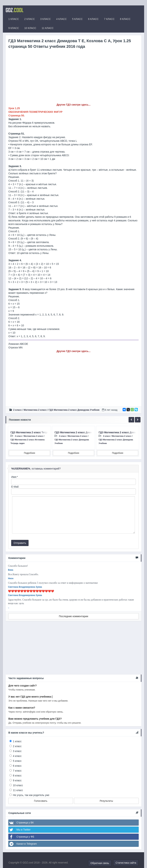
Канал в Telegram (23, 844)
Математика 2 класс (35, 410)
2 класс (17, 410)
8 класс (17, 776)
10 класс (18, 785)
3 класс (17, 751)
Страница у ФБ (21, 837)
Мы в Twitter (20, 830)
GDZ (15, 10)
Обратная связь (100, 863)
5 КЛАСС (77, 19)
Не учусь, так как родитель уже (31, 795)
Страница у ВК (21, 823)
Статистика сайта (126, 863)
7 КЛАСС (109, 19)
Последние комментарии (73, 616)
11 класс (18, 790)
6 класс (17, 766)
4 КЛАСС (61, 19)
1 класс (17, 741)
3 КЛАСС (46, 19)
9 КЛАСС (14, 28)
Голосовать (41, 801)
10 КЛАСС (30, 28)
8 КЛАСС (125, 19)
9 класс (17, 780)
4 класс (17, 756)
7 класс (17, 771)
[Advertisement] (73, 77)
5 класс (17, 761)
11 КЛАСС (48, 28)
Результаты (106, 801)
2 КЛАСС (30, 19)
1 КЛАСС (14, 19)
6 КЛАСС (93, 19)
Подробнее (29, 453)
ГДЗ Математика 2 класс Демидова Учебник (74, 410)
